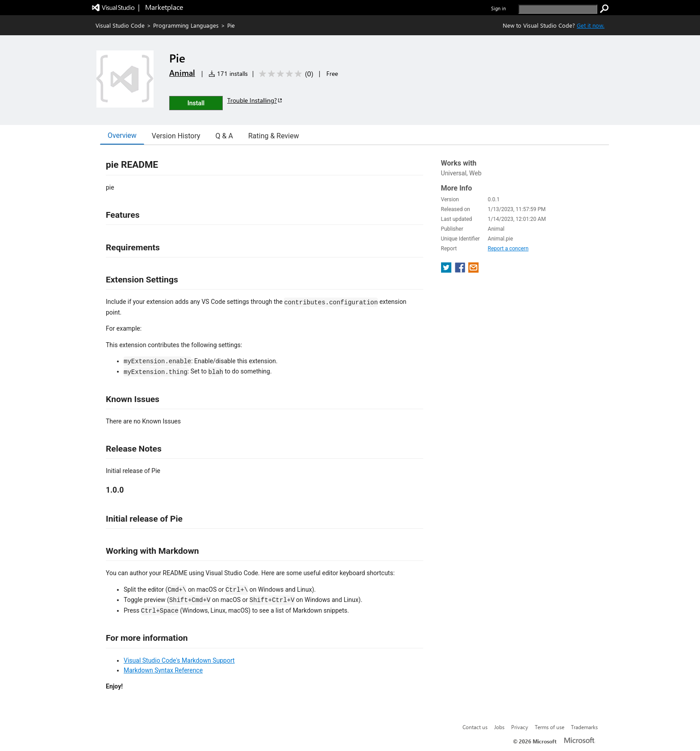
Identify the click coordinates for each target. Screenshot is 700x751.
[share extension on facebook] (461, 270)
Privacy (520, 727)
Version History (176, 136)
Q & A (224, 136)
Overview (122, 135)
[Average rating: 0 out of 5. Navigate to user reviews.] (285, 74)
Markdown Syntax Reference (163, 670)
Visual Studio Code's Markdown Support (179, 660)
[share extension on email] (473, 270)
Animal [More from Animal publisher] (182, 73)
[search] (558, 9)
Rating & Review (274, 136)
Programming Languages (186, 25)
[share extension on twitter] (447, 270)
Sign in (498, 8)
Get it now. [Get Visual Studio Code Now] (591, 25)
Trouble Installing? (255, 100)
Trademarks (584, 727)
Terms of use (550, 727)
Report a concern (508, 249)
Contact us (475, 727)
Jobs (499, 727)
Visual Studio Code (120, 25)
